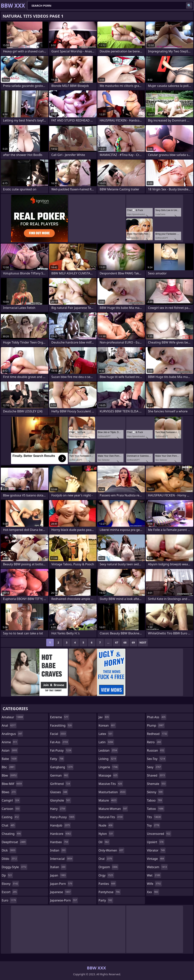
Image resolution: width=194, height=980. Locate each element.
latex (106, 734)
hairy (58, 809)
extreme (60, 717)
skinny (155, 792)
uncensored (159, 834)
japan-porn (62, 884)
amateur (13, 717)
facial (58, 734)
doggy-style (14, 867)
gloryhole (61, 800)
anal (9, 725)
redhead (158, 734)
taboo (155, 800)
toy (154, 825)
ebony (10, 884)
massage (108, 775)
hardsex (60, 842)
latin (106, 742)
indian (58, 850)
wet (154, 875)
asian (10, 750)
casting (11, 817)
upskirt (156, 842)
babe (10, 759)
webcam (157, 867)
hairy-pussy (63, 817)
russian (156, 750)
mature (108, 800)
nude (106, 825)
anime (10, 742)
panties (107, 884)
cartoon (11, 809)
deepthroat (14, 842)
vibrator (156, 850)
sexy (154, 767)
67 (117, 642)
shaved (156, 775)
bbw (10, 775)
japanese (61, 892)
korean (107, 725)
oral (106, 859)
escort (10, 892)
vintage (156, 859)
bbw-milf (12, 784)
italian (58, 867)
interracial (62, 859)
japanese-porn (64, 900)
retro (154, 742)
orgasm (108, 867)
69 (133, 642)
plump (156, 725)
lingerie (109, 767)
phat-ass (157, 717)
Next (143, 642)
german (60, 775)
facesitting (61, 725)
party (106, 900)
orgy (106, 875)
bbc (9, 767)
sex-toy (156, 759)
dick (9, 850)
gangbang (62, 767)
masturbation (112, 792)
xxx (153, 892)
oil (104, 842)
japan (58, 875)
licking (108, 759)
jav (104, 717)
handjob (61, 825)
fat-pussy (61, 750)
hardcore (61, 834)
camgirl (11, 800)
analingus (12, 734)
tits (154, 817)
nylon (106, 834)
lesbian (108, 750)
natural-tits (111, 817)
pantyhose (110, 892)
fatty (57, 759)
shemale (157, 784)
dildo (10, 859)
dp (7, 875)
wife (154, 884)
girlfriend (61, 784)
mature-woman (113, 809)
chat (9, 825)
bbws (9, 792)
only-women (111, 850)
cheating (12, 834)
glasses (59, 792)
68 (125, 642)
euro (9, 900)
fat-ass (59, 742)
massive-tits (111, 784)
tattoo (156, 809)
